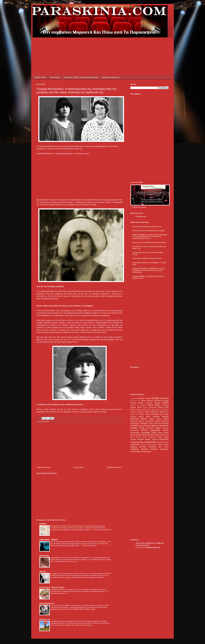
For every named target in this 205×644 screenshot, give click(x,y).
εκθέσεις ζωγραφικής (151, 430)
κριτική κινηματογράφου (149, 444)
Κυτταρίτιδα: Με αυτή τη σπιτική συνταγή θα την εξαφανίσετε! (71, 558)
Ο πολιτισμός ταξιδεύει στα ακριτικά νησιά (147, 258)
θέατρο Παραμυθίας (150, 437)
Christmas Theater (144, 398)
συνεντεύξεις (136, 451)
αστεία (142, 428)
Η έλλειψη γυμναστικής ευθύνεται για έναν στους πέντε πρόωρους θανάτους (76, 621)
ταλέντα (144, 452)
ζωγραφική (146, 432)
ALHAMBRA (134, 398)
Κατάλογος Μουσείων (111, 77)
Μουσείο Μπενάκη (162, 421)
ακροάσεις (164, 426)
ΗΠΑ (139, 407)
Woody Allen (136, 401)
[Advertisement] (84, 43)
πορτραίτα (46, 421)
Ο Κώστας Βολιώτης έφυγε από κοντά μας (147, 227)
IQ (131, 401)
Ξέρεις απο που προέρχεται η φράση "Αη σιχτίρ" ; (150, 242)
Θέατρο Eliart (163, 408)
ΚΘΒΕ (166, 414)
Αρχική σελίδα (40, 77)
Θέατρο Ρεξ (134, 414)
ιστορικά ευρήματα (137, 439)
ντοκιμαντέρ (152, 447)
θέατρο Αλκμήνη (136, 435)
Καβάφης (133, 417)
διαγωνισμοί (135, 430)
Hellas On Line (45, 619)
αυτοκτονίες (150, 428)
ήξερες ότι (155, 426)
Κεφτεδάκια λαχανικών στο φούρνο (62, 589)
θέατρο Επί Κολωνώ (161, 435)
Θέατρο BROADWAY (150, 408)
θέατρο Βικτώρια (148, 435)
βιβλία (158, 428)
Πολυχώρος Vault (146, 423)
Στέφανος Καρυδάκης (161, 423)
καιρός (148, 439)
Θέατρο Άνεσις (136, 410)
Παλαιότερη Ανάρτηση (114, 467)
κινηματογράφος (137, 442)
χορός (149, 452)
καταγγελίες (164, 439)
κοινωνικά (150, 442)
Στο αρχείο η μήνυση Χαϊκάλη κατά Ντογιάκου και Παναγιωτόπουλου (73, 605)
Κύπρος (141, 417)
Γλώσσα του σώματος (138, 405)
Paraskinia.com (141, 216)
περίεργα (145, 449)
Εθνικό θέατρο (154, 405)
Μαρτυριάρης (44, 556)
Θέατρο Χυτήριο (145, 414)
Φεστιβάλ (134, 426)
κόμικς (160, 444)
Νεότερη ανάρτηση (44, 467)
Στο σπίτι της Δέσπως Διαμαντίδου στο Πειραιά (148, 231)
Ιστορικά (155, 414)
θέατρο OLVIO (163, 433)
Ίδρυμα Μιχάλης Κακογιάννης (152, 401)
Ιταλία (161, 414)
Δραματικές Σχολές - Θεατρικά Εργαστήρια (81, 77)
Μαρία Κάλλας (156, 419)
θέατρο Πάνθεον (136, 437)
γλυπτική (165, 428)
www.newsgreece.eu (47, 603)
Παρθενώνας (135, 423)
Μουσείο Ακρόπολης (146, 421)
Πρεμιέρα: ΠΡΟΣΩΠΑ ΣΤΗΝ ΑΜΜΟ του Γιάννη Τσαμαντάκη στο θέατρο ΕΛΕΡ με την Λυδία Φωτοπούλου (149, 270)
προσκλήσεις (164, 449)
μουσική (143, 447)
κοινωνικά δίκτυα (163, 442)
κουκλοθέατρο (135, 444)
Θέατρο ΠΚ (164, 412)
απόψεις (134, 428)
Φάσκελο (43, 572)
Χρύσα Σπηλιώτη (145, 426)
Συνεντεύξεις (55, 77)
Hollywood (164, 398)
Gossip (155, 398)
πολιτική (154, 449)
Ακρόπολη (149, 403)
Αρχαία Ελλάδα (161, 403)
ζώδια (154, 432)
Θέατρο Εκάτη (146, 410)
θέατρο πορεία (163, 437)
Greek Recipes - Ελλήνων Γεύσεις (52, 587)
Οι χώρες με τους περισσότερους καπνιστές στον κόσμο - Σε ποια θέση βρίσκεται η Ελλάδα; (81, 573)
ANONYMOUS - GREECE (48, 540)
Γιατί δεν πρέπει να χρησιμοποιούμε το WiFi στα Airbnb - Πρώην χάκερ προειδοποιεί (79, 542)
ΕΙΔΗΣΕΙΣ (43, 524)
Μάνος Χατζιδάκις (153, 417)
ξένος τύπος (163, 447)
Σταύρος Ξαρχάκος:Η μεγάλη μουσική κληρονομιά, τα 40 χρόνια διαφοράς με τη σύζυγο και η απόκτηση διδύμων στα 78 (150, 237)
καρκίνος (155, 439)
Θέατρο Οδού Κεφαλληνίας (149, 412)
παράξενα (134, 449)
